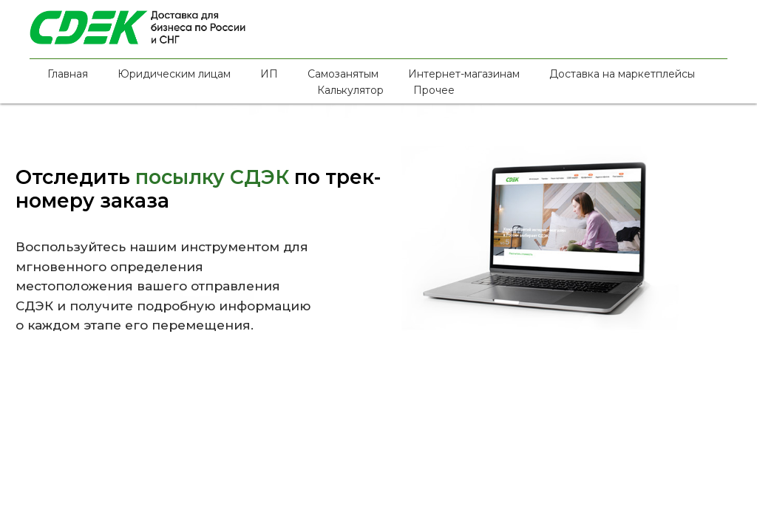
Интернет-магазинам (464, 74)
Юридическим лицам (174, 74)
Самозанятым (343, 74)
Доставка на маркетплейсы (622, 74)
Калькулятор (350, 90)
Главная (68, 74)
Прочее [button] (434, 90)
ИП (269, 74)
